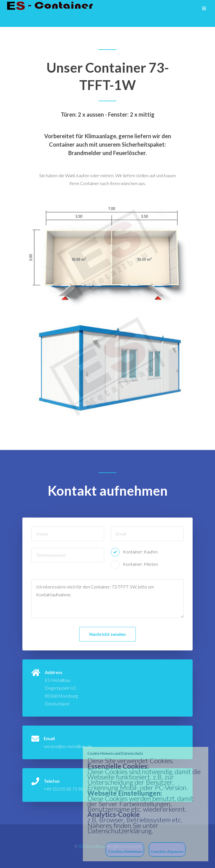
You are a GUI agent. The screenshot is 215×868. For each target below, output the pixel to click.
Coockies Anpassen (167, 851)
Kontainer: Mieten (140, 564)
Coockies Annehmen (125, 851)
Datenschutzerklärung (120, 831)
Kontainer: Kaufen (140, 552)
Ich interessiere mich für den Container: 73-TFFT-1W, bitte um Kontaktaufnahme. (107, 599)
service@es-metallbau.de (68, 746)
